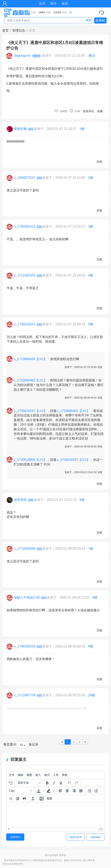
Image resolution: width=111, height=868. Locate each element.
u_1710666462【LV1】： (32, 380)
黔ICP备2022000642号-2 (18, 860)
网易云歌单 (76, 837)
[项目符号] (90, 791)
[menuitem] (12, 775)
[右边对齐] (74, 791)
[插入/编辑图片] (42, 799)
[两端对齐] (81, 791)
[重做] (76, 783)
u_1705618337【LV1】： (32, 411)
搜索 (88, 20)
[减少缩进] (11, 799)
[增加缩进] (17, 799)
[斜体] (54, 783)
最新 (65, 4)
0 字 (101, 829)
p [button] (9, 829)
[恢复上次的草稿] (11, 783)
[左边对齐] (60, 791)
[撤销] (69, 783)
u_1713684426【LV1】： (32, 359)
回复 (100, 162)
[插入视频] (49, 799)
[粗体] (47, 783)
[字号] (20, 791)
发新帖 (100, 20)
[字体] (29, 783)
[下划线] (61, 783)
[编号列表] (96, 791)
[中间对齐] (67, 791)
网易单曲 (96, 837)
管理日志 (19, 30)
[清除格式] (33, 799)
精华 (53, 4)
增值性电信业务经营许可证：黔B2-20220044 (57, 860)
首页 (42, 4)
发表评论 (89, 111)
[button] (40, 791)
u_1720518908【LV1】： (32, 460)
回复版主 (16, 759)
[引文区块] (24, 799)
